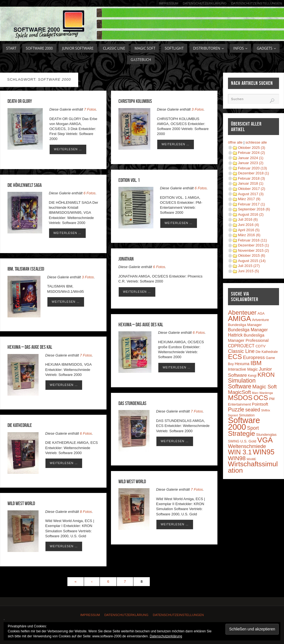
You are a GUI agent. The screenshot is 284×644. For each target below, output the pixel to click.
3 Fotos (198, 109)
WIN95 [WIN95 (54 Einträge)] (263, 452)
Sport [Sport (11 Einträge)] (253, 428)
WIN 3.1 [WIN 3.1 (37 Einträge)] (240, 452)
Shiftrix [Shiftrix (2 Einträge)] (266, 410)
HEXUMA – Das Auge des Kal (30, 347)
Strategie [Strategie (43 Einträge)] (242, 433)
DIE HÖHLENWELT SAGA (25, 185)
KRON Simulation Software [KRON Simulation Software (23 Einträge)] (251, 381)
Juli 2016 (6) (248, 219)
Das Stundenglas (132, 403)
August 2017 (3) (251, 194)
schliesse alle (256, 142)
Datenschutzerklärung (205, 3)
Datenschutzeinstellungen (256, 3)
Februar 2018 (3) (252, 178)
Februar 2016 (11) (253, 240)
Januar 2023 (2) (251, 163)
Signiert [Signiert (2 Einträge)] (233, 415)
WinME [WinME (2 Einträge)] (251, 459)
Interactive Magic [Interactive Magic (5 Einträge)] (243, 369)
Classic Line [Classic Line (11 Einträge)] (241, 351)
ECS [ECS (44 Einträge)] (235, 357)
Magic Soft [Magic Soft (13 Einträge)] (265, 387)
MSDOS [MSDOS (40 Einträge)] (240, 398)
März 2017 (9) (249, 199)
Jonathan (126, 259)
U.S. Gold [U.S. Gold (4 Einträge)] (248, 441)
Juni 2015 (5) (248, 271)
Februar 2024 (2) (252, 153)
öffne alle (235, 142)
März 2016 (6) (249, 235)
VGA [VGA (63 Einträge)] (265, 440)
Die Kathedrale (20, 425)
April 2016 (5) (249, 230)
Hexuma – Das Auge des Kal (141, 325)
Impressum (168, 3)
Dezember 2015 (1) (253, 245)
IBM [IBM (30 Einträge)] (256, 363)
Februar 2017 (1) (252, 204)
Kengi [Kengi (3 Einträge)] (252, 376)
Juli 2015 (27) (249, 266)
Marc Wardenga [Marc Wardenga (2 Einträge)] (262, 393)
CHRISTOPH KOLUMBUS (135, 101)
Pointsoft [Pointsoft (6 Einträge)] (260, 404)
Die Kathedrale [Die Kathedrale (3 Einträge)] (267, 352)
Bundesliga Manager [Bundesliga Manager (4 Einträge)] (245, 325)
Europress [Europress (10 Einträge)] (254, 357)
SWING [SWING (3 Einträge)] (234, 441)
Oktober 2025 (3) (252, 148)
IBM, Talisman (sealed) (26, 269)
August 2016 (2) (251, 214)
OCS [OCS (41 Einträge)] (261, 398)
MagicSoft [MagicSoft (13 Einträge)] (239, 392)
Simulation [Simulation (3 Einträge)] (247, 415)
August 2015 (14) (252, 261)
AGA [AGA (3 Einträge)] (261, 314)
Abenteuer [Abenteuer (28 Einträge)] (242, 313)
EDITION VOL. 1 (129, 180)
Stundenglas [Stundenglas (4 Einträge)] (266, 435)
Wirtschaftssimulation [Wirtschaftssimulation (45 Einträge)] (253, 467)
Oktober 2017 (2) (252, 189)
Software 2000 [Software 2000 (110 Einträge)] (244, 423)
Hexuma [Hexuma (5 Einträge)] (242, 364)
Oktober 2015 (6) (252, 255)
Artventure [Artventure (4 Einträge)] (261, 320)
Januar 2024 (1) (251, 158)
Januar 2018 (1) (251, 183)
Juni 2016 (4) (248, 225)
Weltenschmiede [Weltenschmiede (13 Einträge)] (247, 446)
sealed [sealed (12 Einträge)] (253, 410)
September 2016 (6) (254, 209)
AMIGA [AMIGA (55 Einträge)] (239, 319)
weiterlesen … (68, 149)
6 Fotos (201, 188)
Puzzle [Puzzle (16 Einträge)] (236, 409)
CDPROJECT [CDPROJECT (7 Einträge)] (241, 346)
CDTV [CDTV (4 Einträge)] (260, 346)
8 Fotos (86, 512)
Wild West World (132, 482)
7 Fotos (90, 109)
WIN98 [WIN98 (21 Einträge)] (237, 458)
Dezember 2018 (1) (253, 173)
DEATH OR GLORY (20, 101)
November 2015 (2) (253, 250)
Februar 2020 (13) (253, 168)
